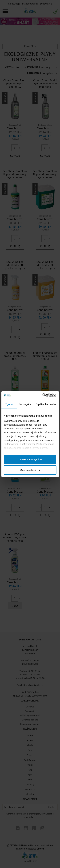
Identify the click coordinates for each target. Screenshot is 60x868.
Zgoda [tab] (9, 404)
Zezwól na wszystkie (30, 459)
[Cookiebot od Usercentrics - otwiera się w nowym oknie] (43, 395)
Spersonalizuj (30, 470)
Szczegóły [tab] (25, 404)
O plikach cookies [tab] (46, 404)
